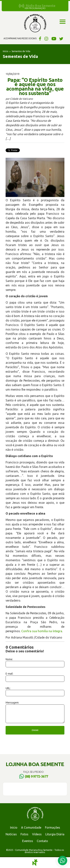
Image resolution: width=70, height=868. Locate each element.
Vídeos (37, 834)
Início (6, 51)
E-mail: (9, 674)
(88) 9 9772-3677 (36, 776)
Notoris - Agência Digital (35, 863)
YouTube (54, 38)
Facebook (39, 38)
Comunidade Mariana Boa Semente (35, 23)
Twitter (61, 38)
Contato (42, 841)
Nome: (9, 659)
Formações (53, 827)
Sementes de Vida (21, 51)
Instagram (46, 38)
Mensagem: (12, 703)
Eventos (28, 841)
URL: (8, 688)
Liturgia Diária (55, 834)
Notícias (11, 834)
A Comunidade (31, 827)
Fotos (24, 834)
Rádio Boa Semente (41, 6)
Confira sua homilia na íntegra (42, 631)
